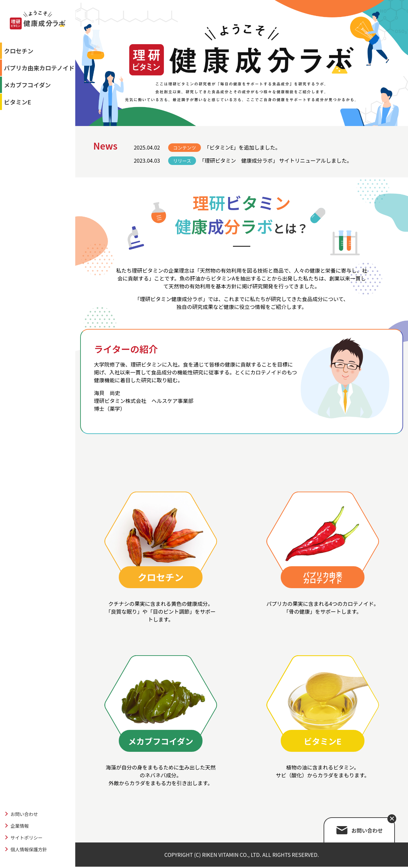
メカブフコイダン (27, 85)
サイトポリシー (27, 838)
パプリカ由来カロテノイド (39, 68)
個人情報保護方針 (29, 849)
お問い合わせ (24, 814)
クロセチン (19, 51)
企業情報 (20, 826)
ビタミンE (18, 102)
